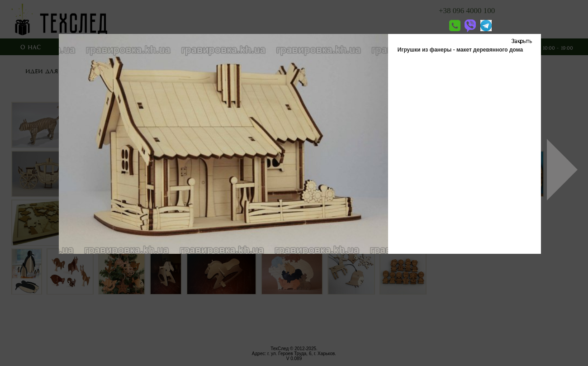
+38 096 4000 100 (467, 11)
